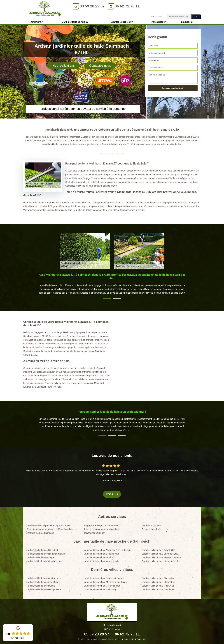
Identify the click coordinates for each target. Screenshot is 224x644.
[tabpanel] (112, 284)
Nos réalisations (63, 65)
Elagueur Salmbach (152, 528)
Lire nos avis (18, 638)
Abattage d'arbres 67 (122, 21)
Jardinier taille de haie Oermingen (158, 589)
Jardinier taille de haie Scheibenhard (102, 553)
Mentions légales (134, 638)
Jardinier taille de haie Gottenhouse (44, 577)
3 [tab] (122, 434)
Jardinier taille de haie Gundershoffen (102, 585)
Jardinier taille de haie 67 (75, 21)
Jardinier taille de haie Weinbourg (100, 589)
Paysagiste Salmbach (95, 532)
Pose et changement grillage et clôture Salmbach (50, 528)
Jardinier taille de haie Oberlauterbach (45, 560)
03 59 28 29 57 (88, 6)
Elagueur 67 (187, 21)
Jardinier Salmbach (151, 525)
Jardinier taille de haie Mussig (41, 585)
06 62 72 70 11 (123, 6)
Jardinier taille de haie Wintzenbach (101, 560)
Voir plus (112, 493)
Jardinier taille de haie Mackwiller (158, 585)
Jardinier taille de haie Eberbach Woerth (161, 557)
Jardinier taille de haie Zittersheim (43, 581)
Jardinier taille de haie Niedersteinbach (103, 577)
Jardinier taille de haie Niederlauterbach (46, 553)
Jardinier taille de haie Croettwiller (158, 549)
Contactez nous (100, 65)
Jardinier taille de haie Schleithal (42, 549)
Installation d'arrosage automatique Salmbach (49, 525)
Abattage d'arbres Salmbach (40, 532)
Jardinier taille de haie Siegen (41, 557)
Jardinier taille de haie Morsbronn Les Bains (105, 581)
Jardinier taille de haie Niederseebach (160, 560)
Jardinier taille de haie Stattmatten (159, 581)
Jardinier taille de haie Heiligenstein (44, 589)
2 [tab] (117, 298)
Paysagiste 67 (159, 21)
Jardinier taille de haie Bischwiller (158, 577)
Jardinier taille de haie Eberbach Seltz (160, 553)
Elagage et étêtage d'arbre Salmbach (102, 525)
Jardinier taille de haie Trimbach (100, 557)
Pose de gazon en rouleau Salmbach (102, 528)
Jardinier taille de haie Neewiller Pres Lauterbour (108, 549)
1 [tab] (107, 298)
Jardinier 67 (37, 21)
